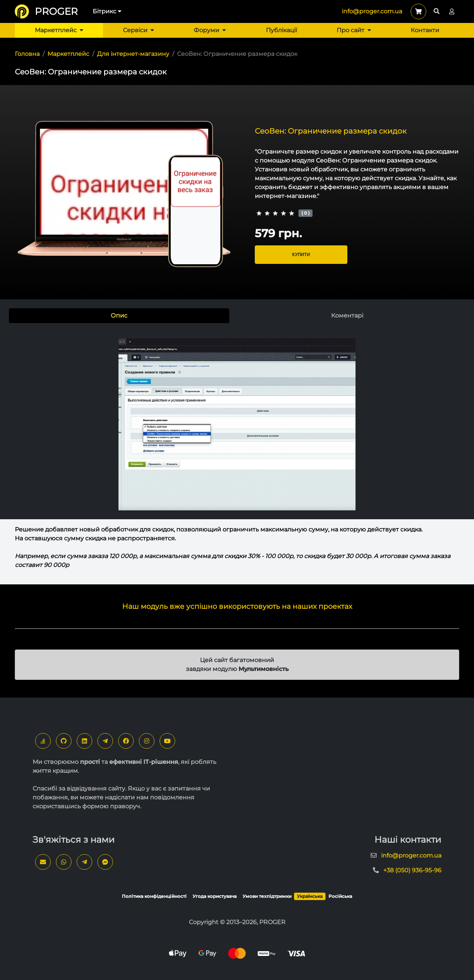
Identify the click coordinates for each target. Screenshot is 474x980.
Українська (310, 896)
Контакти (425, 30)
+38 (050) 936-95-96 (412, 870)
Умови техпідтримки (267, 896)
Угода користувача (215, 896)
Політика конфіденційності (154, 896)
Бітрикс (107, 11)
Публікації (281, 30)
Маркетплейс (59, 30)
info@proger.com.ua (372, 11)
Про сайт (354, 30)
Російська (340, 896)
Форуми (210, 30)
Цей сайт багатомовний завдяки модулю (237, 664)
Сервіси (138, 30)
